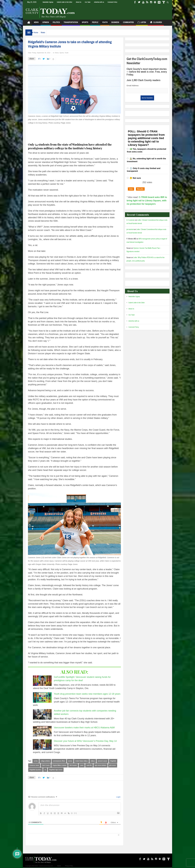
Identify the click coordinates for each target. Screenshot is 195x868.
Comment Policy (112, 2)
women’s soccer (102, 761)
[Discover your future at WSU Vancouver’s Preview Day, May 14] (42, 745)
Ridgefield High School (56, 770)
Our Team (88, 2)
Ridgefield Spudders (35, 770)
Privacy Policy (69, 866)
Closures (156, 23)
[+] (75, 813)
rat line (36, 761)
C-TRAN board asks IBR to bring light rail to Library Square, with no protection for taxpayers (147, 201)
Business (115, 23)
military (93, 761)
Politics (56, 23)
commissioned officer (59, 761)
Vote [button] (131, 189)
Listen (142, 23)
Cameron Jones (34, 765)
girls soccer (113, 765)
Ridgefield (113, 761)
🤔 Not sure (135, 178)
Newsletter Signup (48, 2)
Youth (105, 23)
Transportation (71, 23)
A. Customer (131, 220)
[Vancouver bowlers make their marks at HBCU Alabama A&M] (42, 731)
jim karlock (130, 229)
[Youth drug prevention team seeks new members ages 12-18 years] (42, 697)
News (36, 23)
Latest (82, 765)
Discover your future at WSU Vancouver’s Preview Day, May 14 (85, 741)
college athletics (45, 761)
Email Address (133, 86)
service (70, 761)
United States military (81, 761)
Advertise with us (99, 2)
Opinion (46, 23)
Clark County (46, 765)
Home (37, 32)
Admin (59, 866)
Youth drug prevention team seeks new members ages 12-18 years (87, 694)
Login (118, 797)
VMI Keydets (73, 765)
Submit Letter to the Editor (65, 2)
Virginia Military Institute (60, 765)
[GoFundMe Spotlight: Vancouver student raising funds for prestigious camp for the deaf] (42, 681)
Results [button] (140, 189)
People (95, 23)
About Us (79, 2)
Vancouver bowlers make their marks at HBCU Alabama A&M (84, 728)
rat (45, 770)
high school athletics (100, 765)
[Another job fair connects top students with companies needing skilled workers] (42, 714)
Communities (128, 23)
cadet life (89, 765)
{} (72, 813)
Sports (85, 23)
